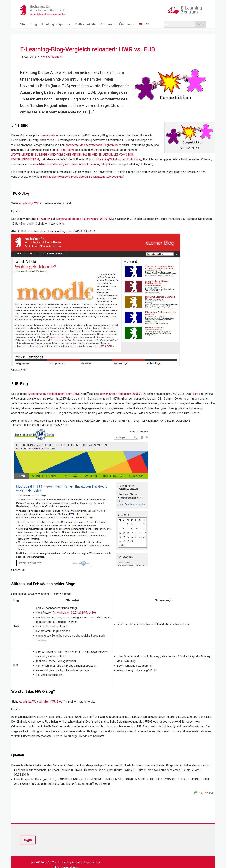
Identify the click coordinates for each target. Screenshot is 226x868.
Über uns (125, 24)
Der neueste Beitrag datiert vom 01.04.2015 (83, 213)
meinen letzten (50, 130)
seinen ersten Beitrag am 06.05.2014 (123, 388)
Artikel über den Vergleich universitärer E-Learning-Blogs (74, 159)
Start (23, 24)
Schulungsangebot (54, 24)
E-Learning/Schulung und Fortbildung (118, 154)
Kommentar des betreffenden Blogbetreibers (93, 140)
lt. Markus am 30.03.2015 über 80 (74, 607)
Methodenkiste (85, 24)
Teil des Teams (65, 144)
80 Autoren (44, 213)
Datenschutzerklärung (65, 862)
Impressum (91, 857)
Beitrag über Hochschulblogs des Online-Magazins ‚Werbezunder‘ (83, 171)
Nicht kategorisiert (52, 51)
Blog (34, 24)
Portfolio (106, 24)
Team (195, 388)
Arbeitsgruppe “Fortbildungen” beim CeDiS (54, 388)
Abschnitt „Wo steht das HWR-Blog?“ (42, 696)
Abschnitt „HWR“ (29, 198)
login (28, 835)
